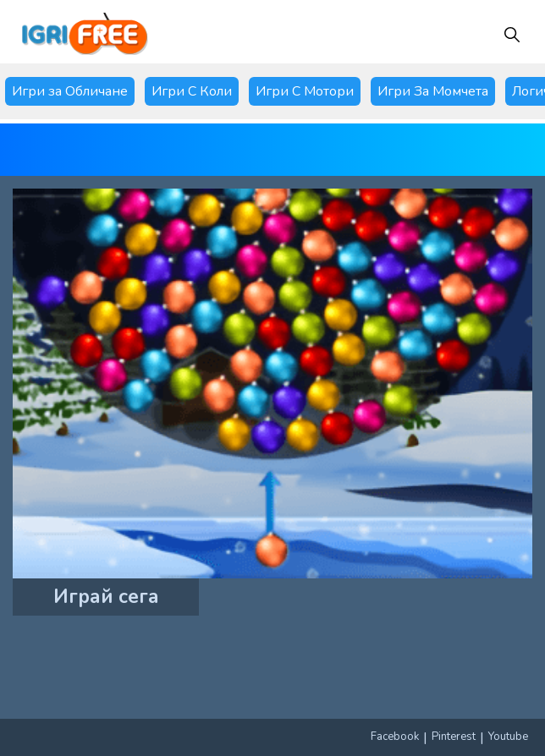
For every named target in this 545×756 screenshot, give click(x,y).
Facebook (395, 737)
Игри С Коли (192, 91)
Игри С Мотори (305, 91)
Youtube (508, 737)
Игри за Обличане (70, 91)
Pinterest (454, 737)
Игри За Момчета (433, 91)
